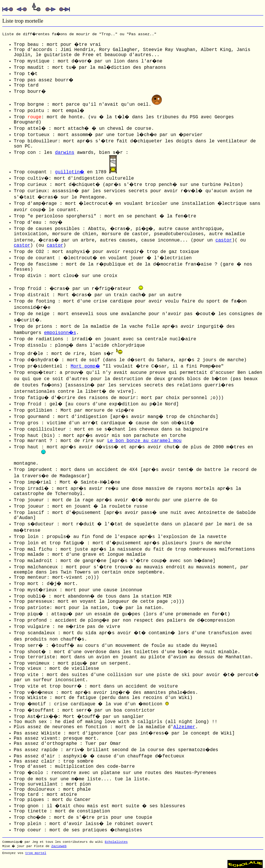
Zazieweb (59, 846)
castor (224, 240)
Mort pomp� (85, 366)
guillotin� (70, 172)
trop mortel (36, 853)
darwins (65, 153)
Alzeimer (184, 727)
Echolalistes (116, 842)
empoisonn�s (60, 333)
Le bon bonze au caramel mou (144, 441)
